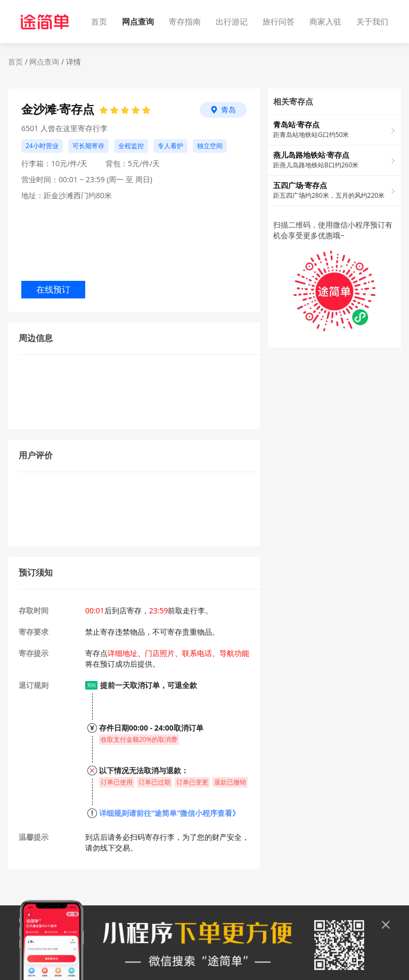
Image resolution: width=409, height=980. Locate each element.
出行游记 (232, 21)
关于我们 (372, 21)
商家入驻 (325, 21)
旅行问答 (279, 21)
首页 (99, 21)
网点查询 (138, 21)
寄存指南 (185, 21)
